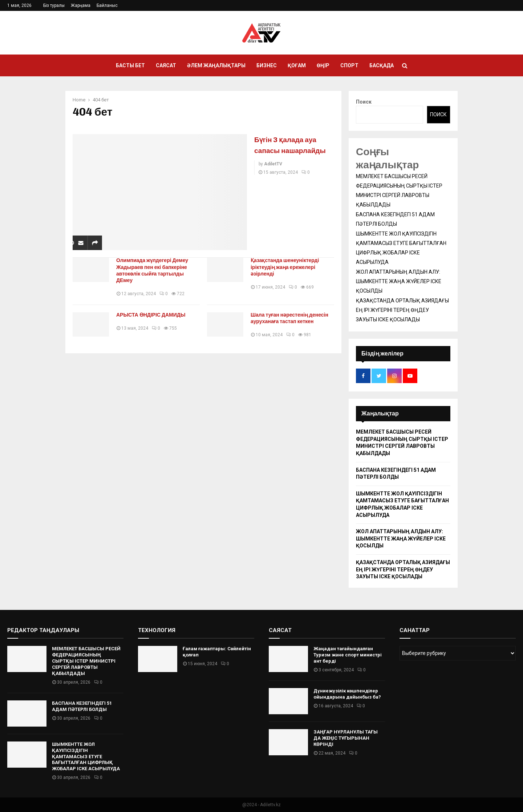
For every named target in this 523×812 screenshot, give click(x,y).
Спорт (349, 65)
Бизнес (267, 65)
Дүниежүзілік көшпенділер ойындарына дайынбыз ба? (347, 694)
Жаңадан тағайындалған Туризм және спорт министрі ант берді (348, 655)
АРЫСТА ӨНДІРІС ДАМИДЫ (154, 315)
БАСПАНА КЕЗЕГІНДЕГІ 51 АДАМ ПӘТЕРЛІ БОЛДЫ (82, 706)
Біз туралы (54, 5)
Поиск (364, 102)
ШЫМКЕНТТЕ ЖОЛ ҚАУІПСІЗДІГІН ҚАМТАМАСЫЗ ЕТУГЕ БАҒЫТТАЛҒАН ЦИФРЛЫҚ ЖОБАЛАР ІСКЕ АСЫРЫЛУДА (86, 757)
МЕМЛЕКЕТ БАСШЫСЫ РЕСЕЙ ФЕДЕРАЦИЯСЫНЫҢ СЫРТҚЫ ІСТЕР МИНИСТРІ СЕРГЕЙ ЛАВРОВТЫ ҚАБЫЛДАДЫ (86, 661)
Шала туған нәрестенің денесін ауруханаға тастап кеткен (292, 318)
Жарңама (81, 5)
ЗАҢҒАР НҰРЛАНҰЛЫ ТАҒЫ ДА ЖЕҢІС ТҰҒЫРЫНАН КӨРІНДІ (346, 738)
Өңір (323, 65)
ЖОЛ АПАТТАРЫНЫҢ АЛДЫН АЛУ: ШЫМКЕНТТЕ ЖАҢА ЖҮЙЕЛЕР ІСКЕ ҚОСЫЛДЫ (399, 281)
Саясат (166, 65)
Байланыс (107, 5)
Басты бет (130, 65)
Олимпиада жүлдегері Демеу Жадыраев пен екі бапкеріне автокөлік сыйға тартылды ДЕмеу (155, 270)
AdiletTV (273, 175)
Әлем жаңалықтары (216, 65)
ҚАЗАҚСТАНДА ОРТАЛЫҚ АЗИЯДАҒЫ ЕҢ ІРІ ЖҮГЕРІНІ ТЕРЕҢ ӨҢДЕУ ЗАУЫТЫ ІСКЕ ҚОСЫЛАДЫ (402, 310)
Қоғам (297, 65)
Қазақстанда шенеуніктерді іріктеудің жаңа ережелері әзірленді (288, 267)
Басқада (382, 65)
